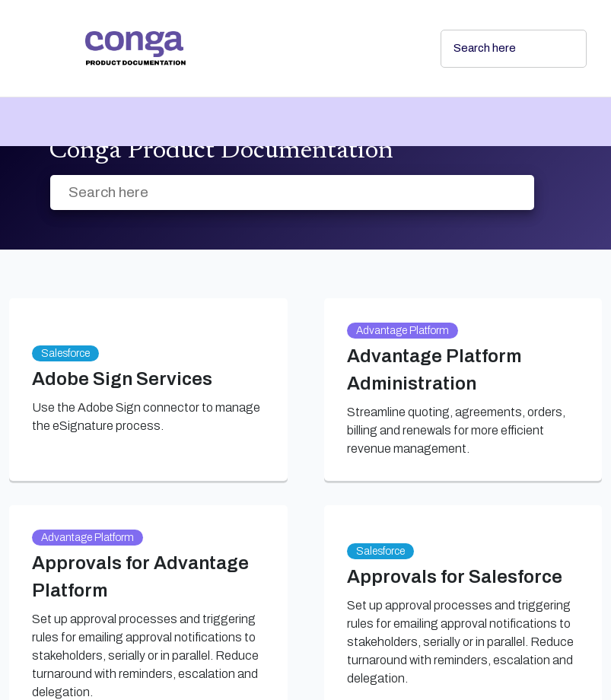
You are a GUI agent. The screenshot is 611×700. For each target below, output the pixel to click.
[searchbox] (558, 49)
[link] (251, 48)
